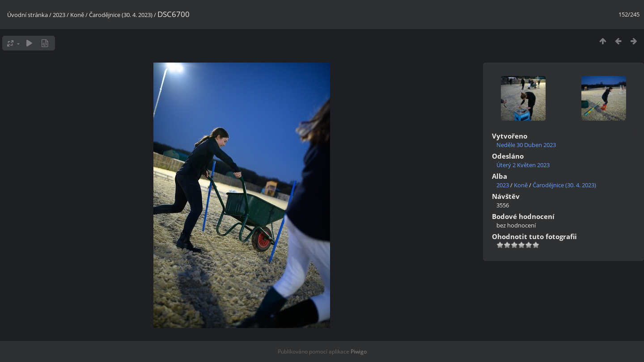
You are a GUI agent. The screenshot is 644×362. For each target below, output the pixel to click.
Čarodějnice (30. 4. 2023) (121, 15)
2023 (59, 15)
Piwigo (359, 351)
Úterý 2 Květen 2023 (523, 165)
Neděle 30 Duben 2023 (526, 145)
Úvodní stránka (28, 15)
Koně (77, 15)
